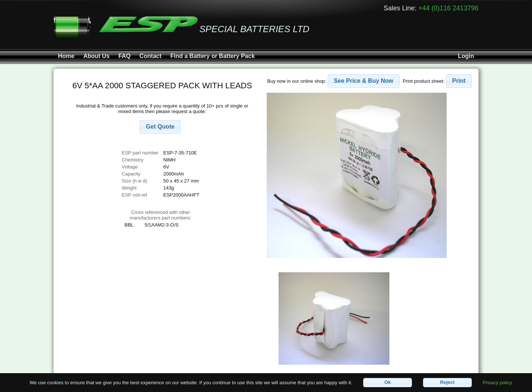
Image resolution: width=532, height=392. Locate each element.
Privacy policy (497, 382)
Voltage (129, 167)
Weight (129, 188)
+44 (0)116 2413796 (448, 8)
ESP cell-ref (134, 195)
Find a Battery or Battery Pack (213, 56)
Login (466, 56)
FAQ (125, 56)
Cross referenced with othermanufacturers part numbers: (161, 215)
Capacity (131, 174)
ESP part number (140, 153)
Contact (150, 56)
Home (66, 56)
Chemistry (132, 160)
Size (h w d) (134, 181)
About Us (96, 56)
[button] (160, 127)
